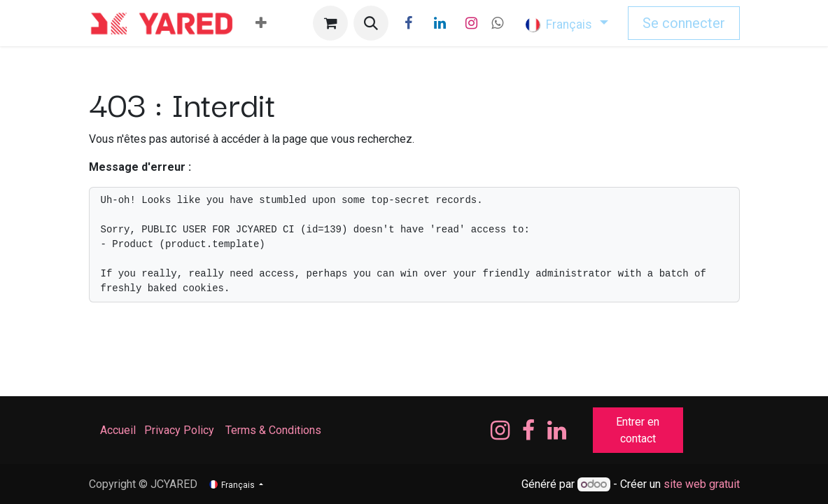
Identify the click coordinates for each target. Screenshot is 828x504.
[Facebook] (408, 23)
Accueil (118, 430)
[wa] (497, 23)
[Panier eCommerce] (330, 23)
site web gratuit (702, 484)
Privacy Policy (179, 430)
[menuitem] (261, 23)
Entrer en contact (638, 430)
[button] (371, 23)
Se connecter (684, 23)
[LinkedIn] (440, 23)
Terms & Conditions (275, 430)
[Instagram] (471, 23)
